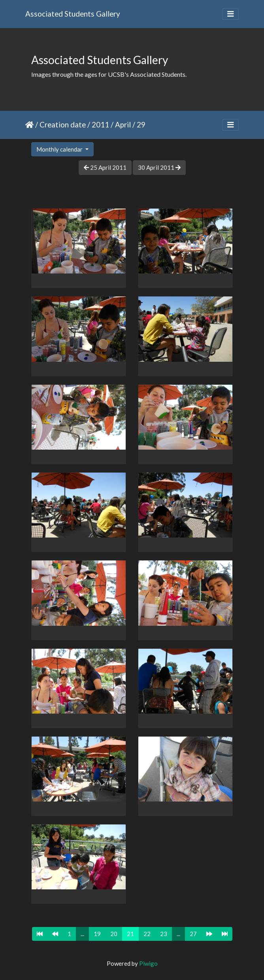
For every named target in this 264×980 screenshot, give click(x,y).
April (123, 124)
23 (164, 934)
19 (97, 934)
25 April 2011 (105, 167)
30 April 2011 (159, 167)
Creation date (63, 124)
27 (193, 934)
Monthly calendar (60, 149)
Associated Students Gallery (73, 14)
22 (147, 934)
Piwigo (148, 963)
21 (130, 934)
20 (114, 934)
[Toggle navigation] (230, 14)
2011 (100, 124)
